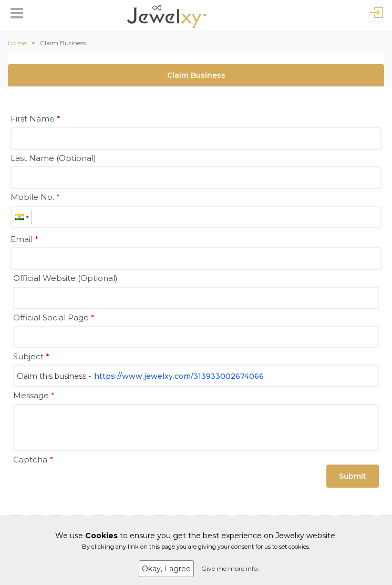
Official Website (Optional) (65, 278)
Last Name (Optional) (53, 158)
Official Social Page (54, 317)
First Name (35, 119)
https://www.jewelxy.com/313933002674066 (179, 376)
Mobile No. (35, 197)
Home (17, 43)
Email (24, 239)
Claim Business (63, 43)
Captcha (33, 460)
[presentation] (93, 488)
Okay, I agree (166, 569)
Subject (31, 356)
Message (34, 395)
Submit (353, 476)
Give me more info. (230, 568)
